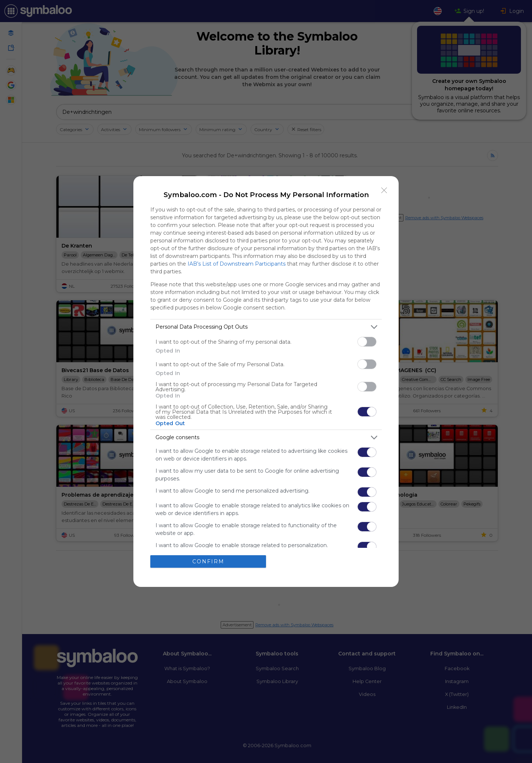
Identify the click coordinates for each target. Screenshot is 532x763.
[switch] (367, 342)
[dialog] (266, 381)
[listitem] (266, 327)
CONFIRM (208, 561)
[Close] (384, 190)
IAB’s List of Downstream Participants (237, 264)
